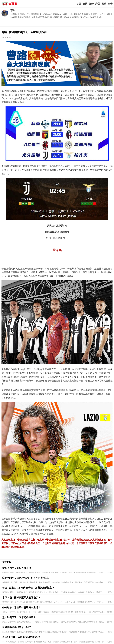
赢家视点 (85, 4)
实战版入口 (98, 4)
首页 (79, 4)
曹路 (13, 10)
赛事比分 (91, 4)
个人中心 (110, 4)
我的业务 (104, 4)
